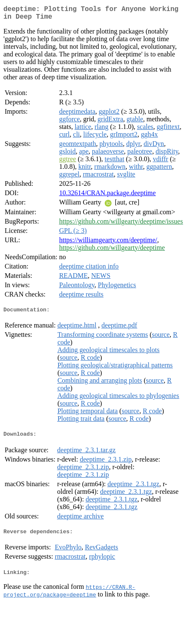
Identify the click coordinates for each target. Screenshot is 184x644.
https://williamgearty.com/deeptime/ (108, 243)
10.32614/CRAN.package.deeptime (107, 196)
